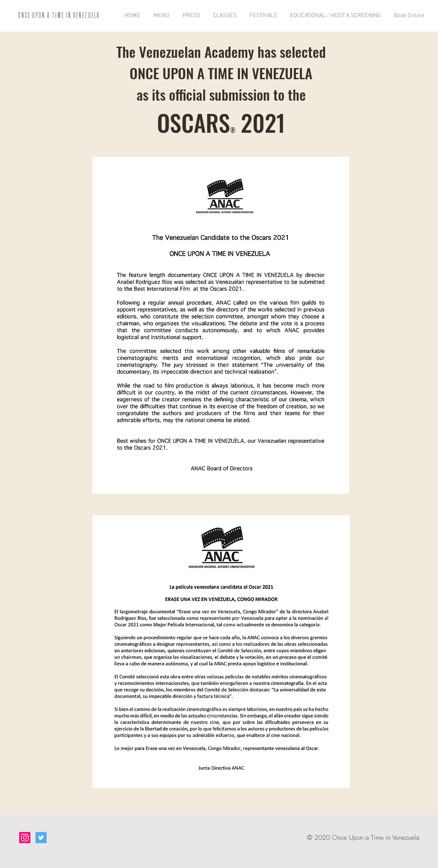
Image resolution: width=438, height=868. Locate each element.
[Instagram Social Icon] (25, 838)
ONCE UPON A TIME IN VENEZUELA (59, 15)
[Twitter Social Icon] (41, 838)
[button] (159, 16)
